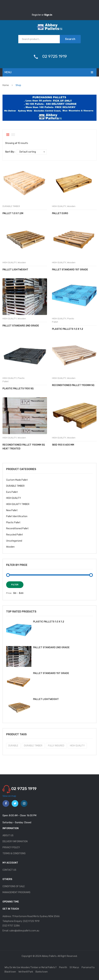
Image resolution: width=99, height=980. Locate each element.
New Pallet (12, 510)
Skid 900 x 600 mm (63, 445)
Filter (15, 585)
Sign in (48, 15)
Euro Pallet (12, 492)
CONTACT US (9, 870)
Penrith (63, 967)
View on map (9, 796)
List (13, 135)
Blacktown (10, 972)
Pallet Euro (60, 213)
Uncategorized (14, 541)
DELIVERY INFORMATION (15, 841)
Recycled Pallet (15, 535)
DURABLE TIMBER (11, 206)
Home (6, 85)
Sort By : (10, 152)
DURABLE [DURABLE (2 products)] (13, 746)
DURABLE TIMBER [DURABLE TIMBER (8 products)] (33, 746)
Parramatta (88, 967)
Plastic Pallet (13, 523)
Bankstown (42, 972)
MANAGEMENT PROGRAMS (16, 892)
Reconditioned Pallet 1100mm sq (73, 385)
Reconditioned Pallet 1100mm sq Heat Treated (24, 447)
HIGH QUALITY (59, 206)
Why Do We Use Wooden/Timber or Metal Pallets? (31, 967)
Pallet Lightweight (15, 270)
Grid (8, 135)
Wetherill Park (26, 972)
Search (70, 39)
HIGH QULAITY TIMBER (18, 504)
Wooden (71, 206)
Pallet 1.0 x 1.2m (13, 213)
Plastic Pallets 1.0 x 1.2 (68, 329)
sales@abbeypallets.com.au (24, 931)
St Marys (74, 967)
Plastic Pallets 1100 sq (18, 389)
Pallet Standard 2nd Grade (21, 326)
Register (37, 15)
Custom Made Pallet (17, 480)
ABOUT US (8, 835)
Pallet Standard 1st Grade (70, 270)
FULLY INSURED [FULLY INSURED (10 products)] (56, 746)
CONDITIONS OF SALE (14, 886)
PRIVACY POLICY (11, 847)
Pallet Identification (17, 516)
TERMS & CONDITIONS (14, 853)
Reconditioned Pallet (17, 529)
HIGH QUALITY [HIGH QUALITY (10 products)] (77, 746)
